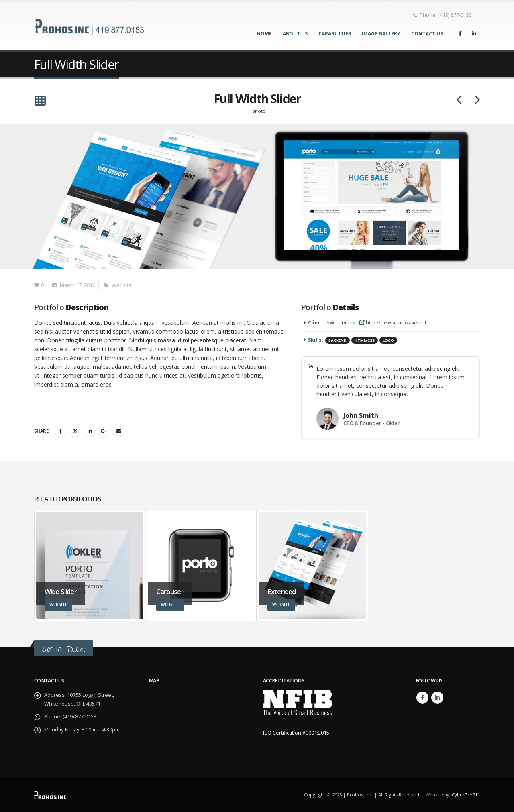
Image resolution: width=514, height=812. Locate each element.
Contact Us (427, 34)
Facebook (61, 431)
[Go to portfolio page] (90, 565)
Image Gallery (381, 34)
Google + (104, 431)
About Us (295, 34)
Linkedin (437, 698)
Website (122, 285)
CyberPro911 (466, 795)
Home (264, 34)
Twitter (75, 431)
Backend (338, 340)
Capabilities (335, 34)
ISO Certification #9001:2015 (296, 733)
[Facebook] (460, 33)
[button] (40, 101)
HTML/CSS (365, 340)
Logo (388, 340)
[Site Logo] (90, 26)
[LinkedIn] (474, 33)
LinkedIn (90, 431)
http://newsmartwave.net (393, 323)
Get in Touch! (63, 649)
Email (118, 431)
